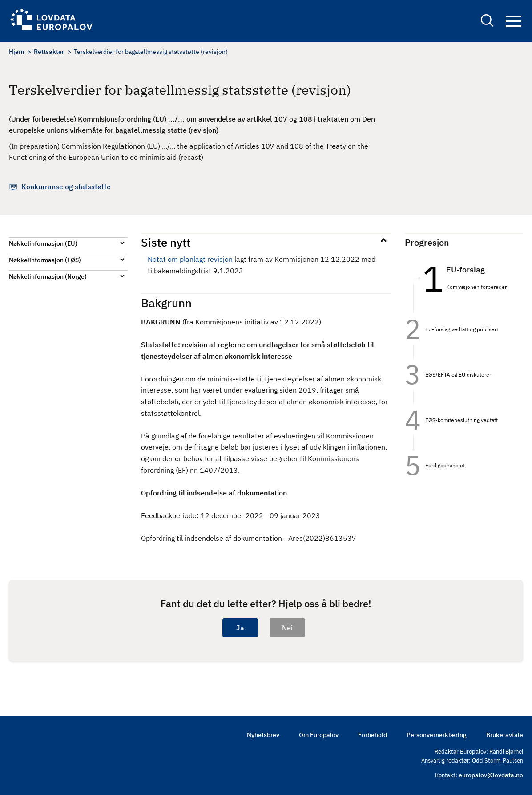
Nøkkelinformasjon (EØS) (45, 260)
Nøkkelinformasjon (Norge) (48, 276)
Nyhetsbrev (263, 735)
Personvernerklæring (437, 735)
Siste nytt (166, 242)
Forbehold (373, 735)
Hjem (16, 52)
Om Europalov (319, 735)
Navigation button (514, 21)
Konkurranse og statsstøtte (66, 187)
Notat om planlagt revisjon (190, 259)
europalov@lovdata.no (491, 775)
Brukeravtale (505, 735)
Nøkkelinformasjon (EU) (43, 243)
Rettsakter (49, 52)
